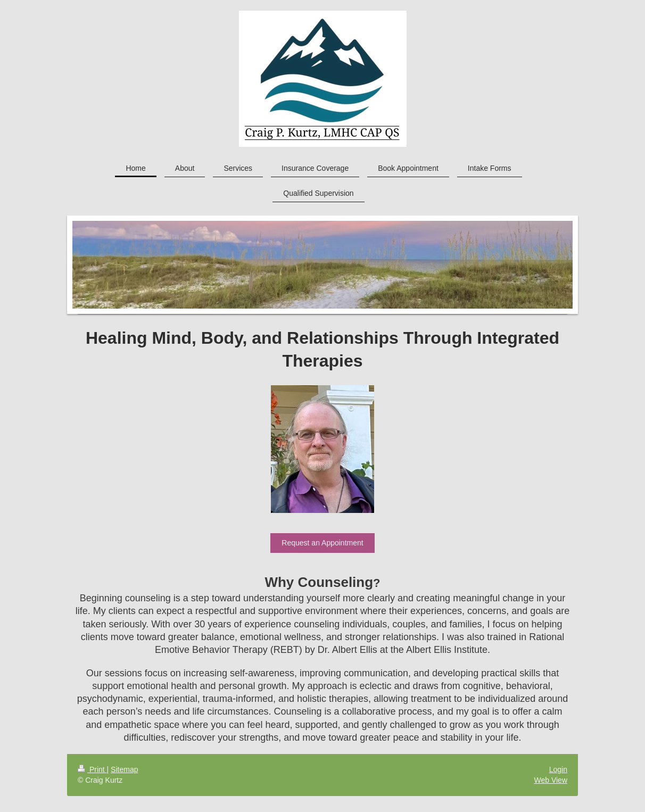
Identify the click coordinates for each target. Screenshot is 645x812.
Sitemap (124, 769)
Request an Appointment (322, 543)
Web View (551, 780)
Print (92, 769)
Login (558, 769)
